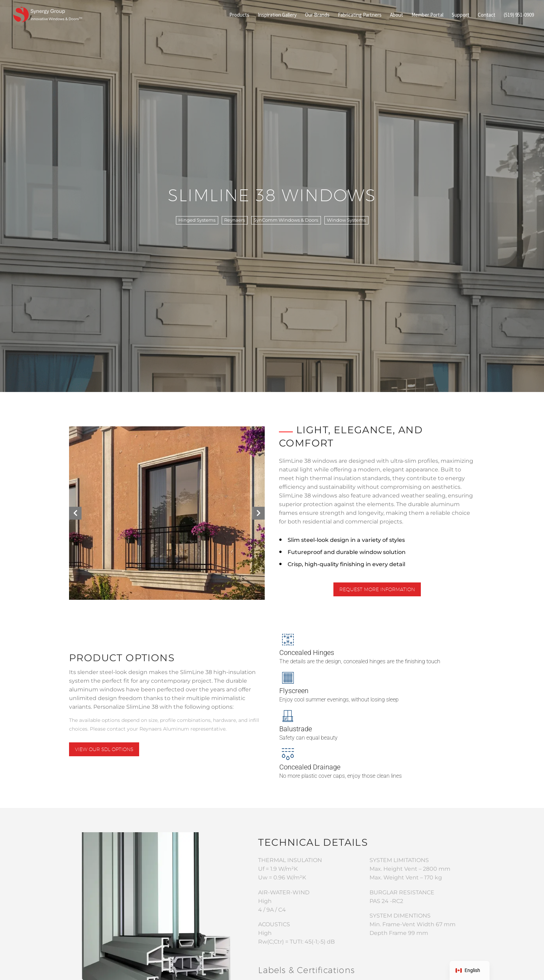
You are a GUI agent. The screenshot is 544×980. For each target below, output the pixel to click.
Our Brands (317, 15)
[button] (75, 513)
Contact (487, 15)
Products (239, 15)
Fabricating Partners (360, 15)
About (397, 15)
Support (461, 15)
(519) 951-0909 (519, 15)
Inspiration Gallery (277, 15)
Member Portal (427, 15)
